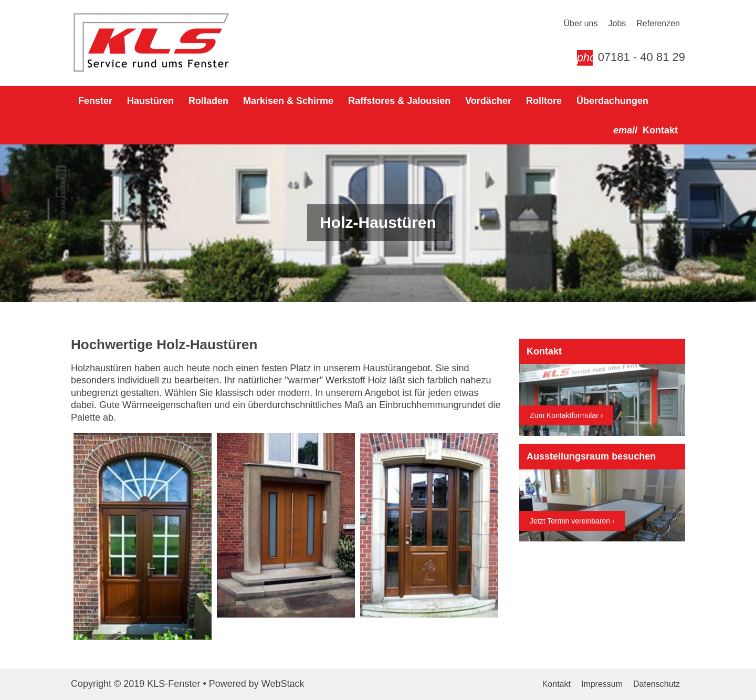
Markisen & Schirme (288, 101)
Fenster (95, 101)
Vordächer (488, 101)
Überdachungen (612, 101)
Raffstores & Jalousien (399, 101)
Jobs (617, 23)
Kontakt (556, 684)
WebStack (283, 684)
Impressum (602, 684)
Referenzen (658, 23)
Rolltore (544, 101)
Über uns (581, 23)
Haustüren (150, 101)
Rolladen (208, 101)
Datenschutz (657, 684)
